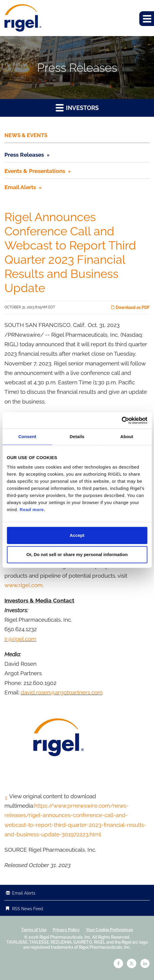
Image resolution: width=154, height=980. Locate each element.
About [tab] (127, 436)
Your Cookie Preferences (110, 930)
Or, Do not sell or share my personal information (77, 554)
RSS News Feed (28, 909)
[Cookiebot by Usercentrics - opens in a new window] (121, 420)
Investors (77, 107)
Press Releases (24, 155)
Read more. (33, 510)
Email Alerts (20, 187)
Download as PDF (130, 307)
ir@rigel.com (20, 639)
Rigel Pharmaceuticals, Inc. (65, 937)
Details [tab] (77, 436)
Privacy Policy (66, 930)
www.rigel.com (23, 585)
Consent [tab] (27, 436)
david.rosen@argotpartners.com (62, 692)
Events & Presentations (35, 171)
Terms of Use (34, 930)
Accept (77, 535)
